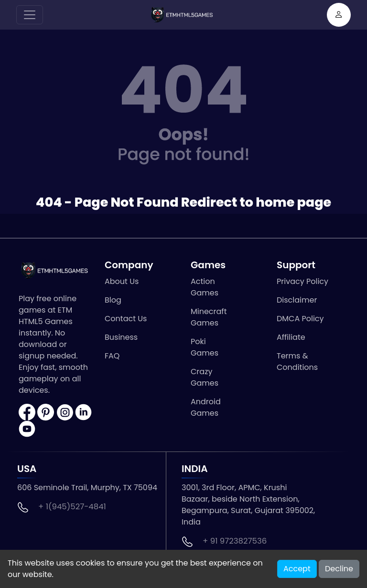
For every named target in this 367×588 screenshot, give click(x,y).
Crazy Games (205, 377)
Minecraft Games (209, 317)
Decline (339, 569)
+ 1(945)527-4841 (72, 507)
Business (121, 337)
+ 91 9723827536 (235, 541)
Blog (113, 300)
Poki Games (205, 347)
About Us (122, 281)
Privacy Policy (302, 281)
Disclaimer (297, 300)
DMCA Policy (300, 319)
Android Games (206, 407)
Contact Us (126, 319)
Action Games (205, 287)
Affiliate (291, 337)
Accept (297, 569)
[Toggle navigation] (30, 15)
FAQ (112, 356)
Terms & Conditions (297, 362)
